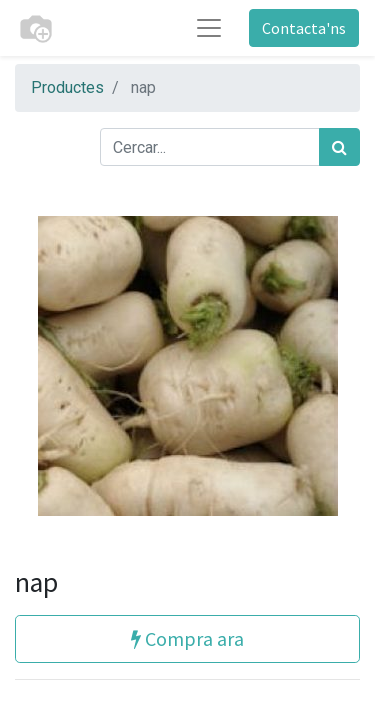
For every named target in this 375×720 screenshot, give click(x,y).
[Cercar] (339, 147)
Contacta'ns (304, 28)
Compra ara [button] (187, 638)
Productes (67, 87)
